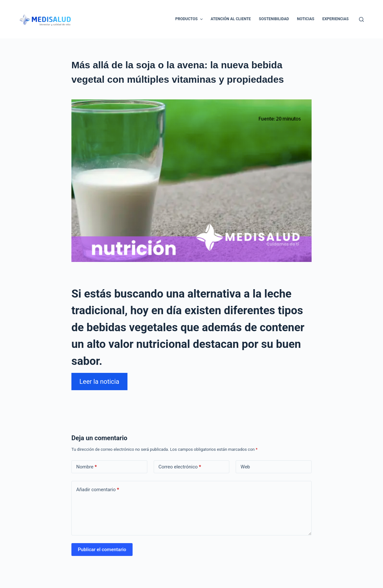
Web (245, 467)
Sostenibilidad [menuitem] (274, 19)
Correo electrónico (180, 467)
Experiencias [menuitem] (336, 19)
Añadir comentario (98, 490)
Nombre (86, 467)
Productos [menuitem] (190, 19)
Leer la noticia (99, 382)
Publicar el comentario (102, 550)
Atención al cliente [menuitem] (231, 19)
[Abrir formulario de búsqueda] (361, 19)
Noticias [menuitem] (306, 19)
